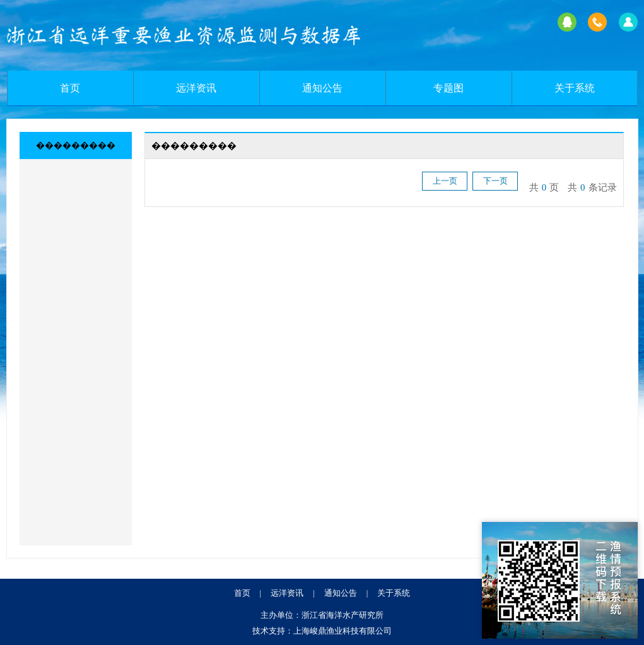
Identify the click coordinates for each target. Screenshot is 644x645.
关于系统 (575, 88)
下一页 (495, 181)
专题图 (448, 88)
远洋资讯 (196, 88)
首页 (70, 88)
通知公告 (322, 88)
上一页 (445, 181)
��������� (76, 145)
